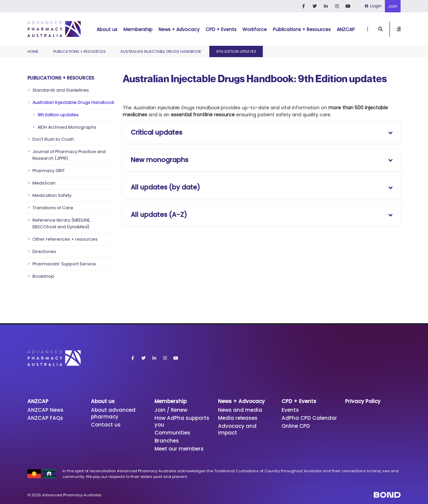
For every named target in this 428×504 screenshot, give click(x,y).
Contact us (106, 425)
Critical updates (156, 133)
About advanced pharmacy (113, 413)
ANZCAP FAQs (45, 418)
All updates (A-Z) (159, 215)
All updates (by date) (166, 187)
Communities (172, 433)
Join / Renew (171, 410)
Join (393, 6)
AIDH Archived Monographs (67, 127)
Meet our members (179, 449)
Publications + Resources (302, 29)
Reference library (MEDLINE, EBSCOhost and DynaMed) (62, 223)
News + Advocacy (179, 29)
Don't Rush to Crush (53, 139)
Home (33, 51)
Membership (138, 29)
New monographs (159, 160)
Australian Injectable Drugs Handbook (161, 51)
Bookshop (43, 276)
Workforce (255, 29)
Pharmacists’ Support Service (64, 264)
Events (290, 410)
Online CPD (296, 426)
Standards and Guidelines (61, 90)
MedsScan (44, 183)
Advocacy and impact (237, 429)
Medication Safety (52, 195)
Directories (44, 251)
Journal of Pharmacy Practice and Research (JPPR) (69, 155)
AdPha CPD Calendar (309, 418)
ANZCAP (346, 29)
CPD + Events (221, 29)
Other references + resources (65, 239)
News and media (240, 410)
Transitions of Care (53, 208)
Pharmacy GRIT (49, 171)
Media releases (238, 418)
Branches (167, 441)
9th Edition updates (58, 115)
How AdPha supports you (182, 421)
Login (373, 6)
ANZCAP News (45, 410)
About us (107, 29)
